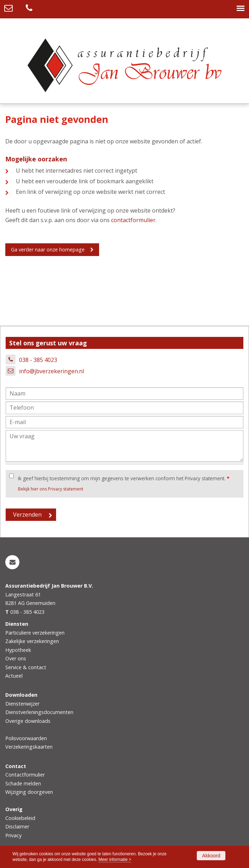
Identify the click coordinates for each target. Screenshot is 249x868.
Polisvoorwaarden (26, 738)
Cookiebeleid (20, 818)
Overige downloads (28, 721)
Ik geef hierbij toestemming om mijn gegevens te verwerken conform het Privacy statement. (124, 478)
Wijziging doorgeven (29, 792)
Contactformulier (25, 775)
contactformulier (133, 220)
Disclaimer (17, 827)
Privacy (13, 835)
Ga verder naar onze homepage (48, 249)
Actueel (14, 676)
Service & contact (26, 667)
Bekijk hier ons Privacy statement (51, 489)
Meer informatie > (115, 860)
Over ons (16, 658)
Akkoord (211, 856)
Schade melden (23, 783)
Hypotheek (18, 650)
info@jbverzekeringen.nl (51, 371)
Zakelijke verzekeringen (32, 641)
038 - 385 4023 (38, 360)
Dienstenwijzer (22, 704)
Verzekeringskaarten (29, 747)
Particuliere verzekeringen (35, 633)
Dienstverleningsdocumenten (39, 712)
